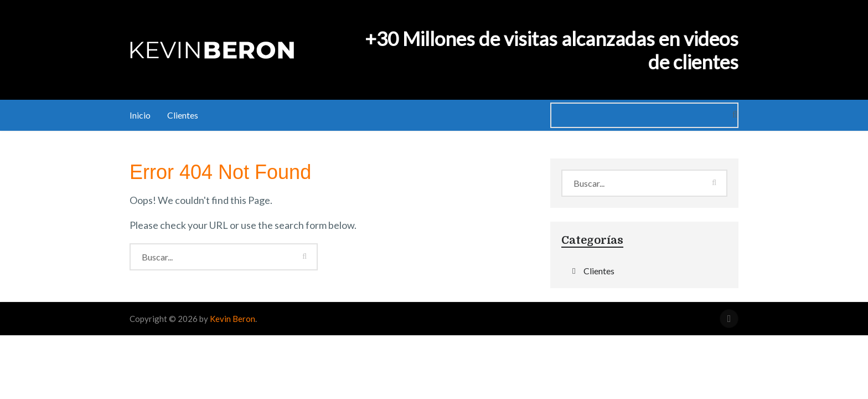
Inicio (140, 115)
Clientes (183, 115)
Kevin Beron (232, 319)
